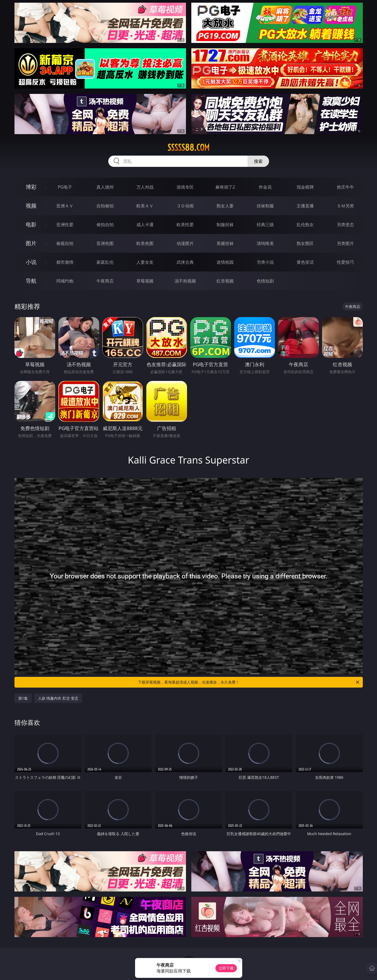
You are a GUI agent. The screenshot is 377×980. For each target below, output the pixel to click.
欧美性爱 (185, 225)
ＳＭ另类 (345, 206)
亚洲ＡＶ (65, 206)
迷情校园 (225, 262)
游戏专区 (185, 187)
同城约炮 (65, 281)
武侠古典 (185, 262)
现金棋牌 (305, 187)
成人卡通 (145, 225)
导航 (31, 281)
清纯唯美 (265, 243)
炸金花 (265, 187)
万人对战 (145, 187)
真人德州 (105, 187)
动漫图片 (185, 243)
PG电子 (65, 187)
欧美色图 (145, 243)
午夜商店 (105, 281)
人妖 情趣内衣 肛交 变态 (58, 698)
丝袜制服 (265, 206)
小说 (31, 262)
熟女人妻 (225, 206)
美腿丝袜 (225, 243)
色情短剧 (265, 281)
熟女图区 (305, 243)
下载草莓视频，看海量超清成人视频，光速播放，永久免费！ (249, 682)
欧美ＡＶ (145, 206)
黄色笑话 (305, 262)
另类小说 (265, 262)
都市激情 (65, 262)
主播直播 (305, 206)
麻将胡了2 (225, 187)
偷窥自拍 (65, 243)
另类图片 (345, 243)
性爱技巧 (345, 262)
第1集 (23, 698)
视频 (31, 206)
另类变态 (345, 225)
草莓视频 (145, 281)
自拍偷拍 (105, 206)
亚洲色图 (105, 243)
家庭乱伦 (105, 262)
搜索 (258, 161)
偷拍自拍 (105, 225)
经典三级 (265, 225)
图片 (31, 243)
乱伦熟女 (305, 225)
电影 (31, 224)
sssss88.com (188, 148)
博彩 (31, 187)
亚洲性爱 (65, 225)
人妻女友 (145, 262)
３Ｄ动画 (185, 206)
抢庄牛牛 (345, 187)
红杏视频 (225, 281)
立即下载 (226, 968)
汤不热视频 (185, 281)
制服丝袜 (225, 225)
